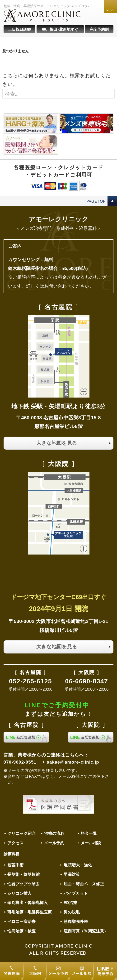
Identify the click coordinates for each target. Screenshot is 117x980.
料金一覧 (89, 834)
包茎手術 (15, 865)
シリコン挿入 (19, 893)
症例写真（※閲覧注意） (86, 931)
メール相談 (91, 843)
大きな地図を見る (57, 443)
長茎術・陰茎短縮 (23, 875)
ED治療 (70, 903)
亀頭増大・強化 (78, 865)
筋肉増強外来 (76, 922)
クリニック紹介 (21, 834)
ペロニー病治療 (21, 922)
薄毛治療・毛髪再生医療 (30, 912)
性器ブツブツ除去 (23, 884)
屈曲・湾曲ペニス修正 (84, 884)
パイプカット (76, 893)
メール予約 (54, 843)
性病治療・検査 (21, 931)
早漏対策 (72, 875)
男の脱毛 (72, 912)
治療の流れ (54, 834)
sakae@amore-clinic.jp (73, 762)
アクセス (15, 843)
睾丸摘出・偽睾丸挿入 (28, 903)
